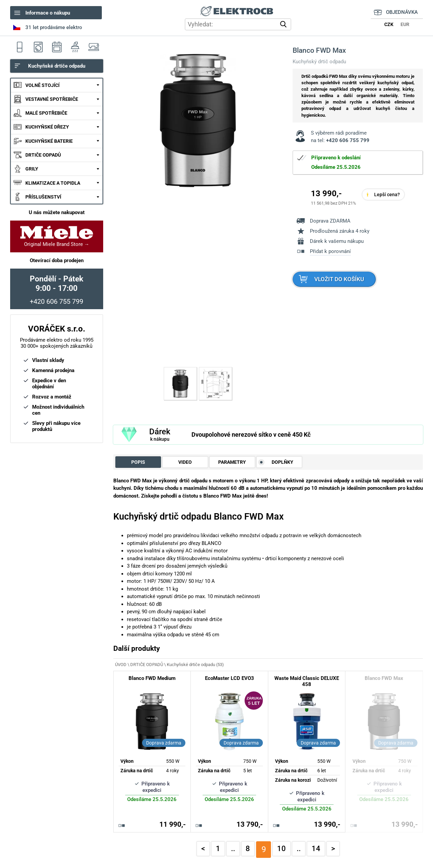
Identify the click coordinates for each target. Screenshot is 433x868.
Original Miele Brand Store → (57, 236)
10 (281, 849)
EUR (405, 24)
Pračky (38, 47)
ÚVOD (121, 665)
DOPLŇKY (282, 462)
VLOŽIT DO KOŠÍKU (339, 279)
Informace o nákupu (48, 13)
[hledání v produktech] (238, 24)
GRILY (32, 169)
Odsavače (75, 47)
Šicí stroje (94, 47)
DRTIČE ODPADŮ (43, 155)
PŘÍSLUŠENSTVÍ (43, 197)
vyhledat (285, 24)
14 (316, 849)
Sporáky (57, 47)
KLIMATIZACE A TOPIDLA (53, 183)
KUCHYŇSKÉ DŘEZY (47, 127)
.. (233, 849)
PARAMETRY (232, 462)
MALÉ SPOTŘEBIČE (46, 113)
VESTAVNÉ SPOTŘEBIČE (52, 99)
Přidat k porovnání (330, 251)
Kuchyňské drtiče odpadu (57, 66)
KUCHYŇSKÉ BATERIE (49, 141)
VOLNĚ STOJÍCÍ (42, 85)
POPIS (138, 462)
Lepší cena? (387, 195)
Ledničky (19, 47)
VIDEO (185, 462)
